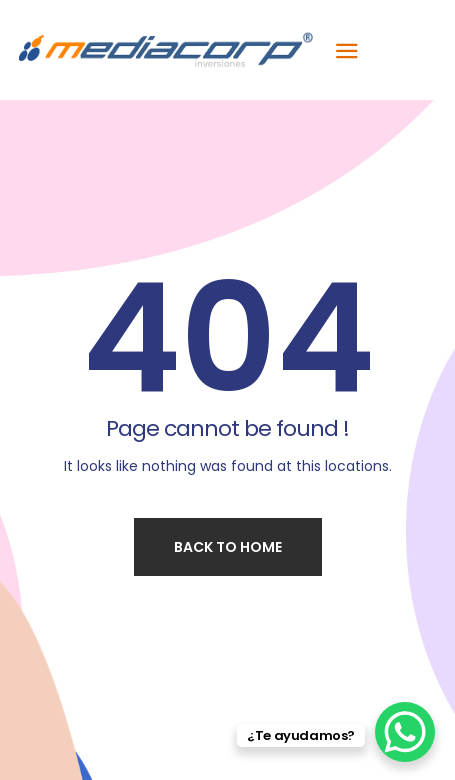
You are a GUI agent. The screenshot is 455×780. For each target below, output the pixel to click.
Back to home (228, 547)
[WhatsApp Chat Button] (405, 732)
